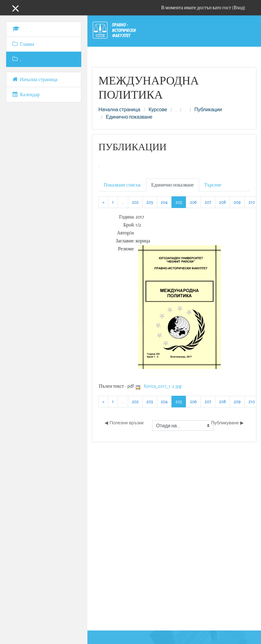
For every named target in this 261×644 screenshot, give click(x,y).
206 (193, 202)
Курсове (158, 110)
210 (252, 202)
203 (150, 202)
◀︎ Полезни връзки (124, 423)
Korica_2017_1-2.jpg (163, 386)
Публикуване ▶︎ (227, 423)
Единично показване (129, 117)
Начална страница (119, 110)
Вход (239, 8)
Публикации (208, 110)
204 (164, 202)
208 (223, 202)
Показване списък (122, 185)
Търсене (213, 185)
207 (208, 202)
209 (237, 202)
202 (135, 202)
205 (181, 202)
